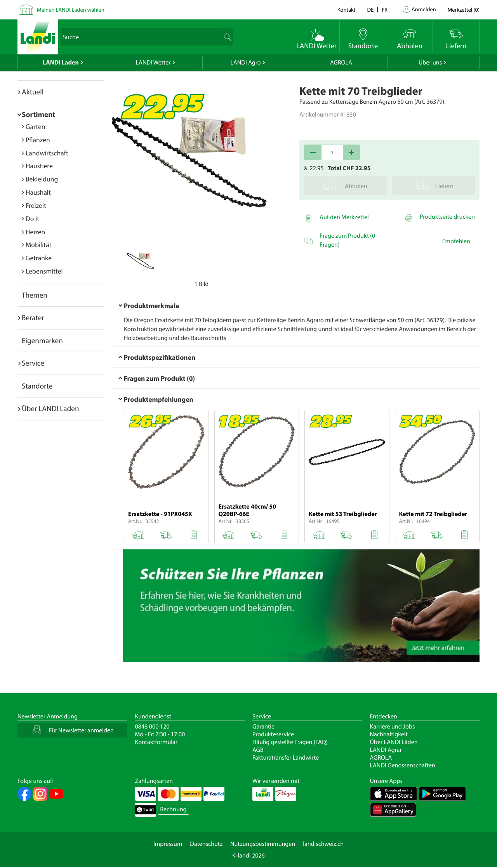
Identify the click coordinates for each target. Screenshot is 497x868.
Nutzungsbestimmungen (263, 844)
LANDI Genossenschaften (403, 765)
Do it (32, 219)
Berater (33, 317)
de (371, 10)
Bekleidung (42, 179)
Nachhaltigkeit (389, 734)
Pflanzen (38, 140)
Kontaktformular (156, 742)
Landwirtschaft (47, 153)
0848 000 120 (152, 727)
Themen (35, 295)
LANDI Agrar (386, 750)
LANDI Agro (245, 63)
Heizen (35, 232)
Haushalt (38, 192)
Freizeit (36, 205)
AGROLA (341, 63)
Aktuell (33, 92)
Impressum (168, 844)
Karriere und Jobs (393, 727)
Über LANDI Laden (50, 408)
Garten (35, 126)
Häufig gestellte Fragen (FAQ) (290, 742)
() (464, 10)
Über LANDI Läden (394, 742)
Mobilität (38, 245)
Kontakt (347, 10)
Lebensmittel (44, 271)
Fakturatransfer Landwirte (286, 758)
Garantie (263, 727)
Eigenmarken (42, 340)
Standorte (37, 386)
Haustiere (39, 166)
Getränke (39, 258)
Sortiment (38, 114)
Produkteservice (273, 734)
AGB (258, 750)
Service (33, 363)
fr (385, 10)
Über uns (430, 63)
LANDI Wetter (153, 63)
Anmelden (424, 9)
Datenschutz (206, 844)
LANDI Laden (61, 63)
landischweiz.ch (323, 844)
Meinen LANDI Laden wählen (71, 10)
